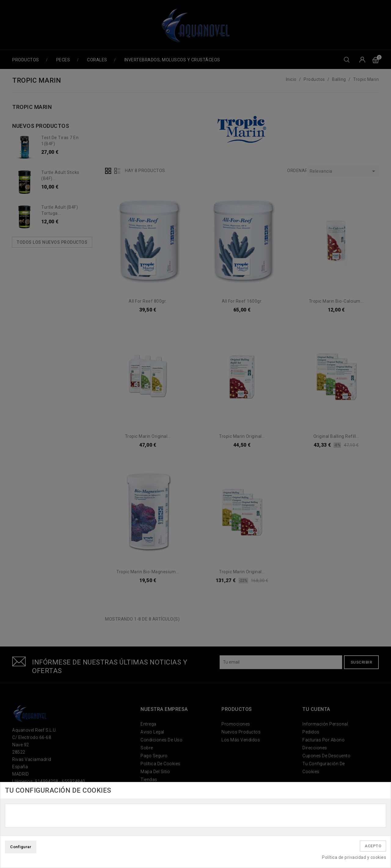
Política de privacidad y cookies (354, 857)
